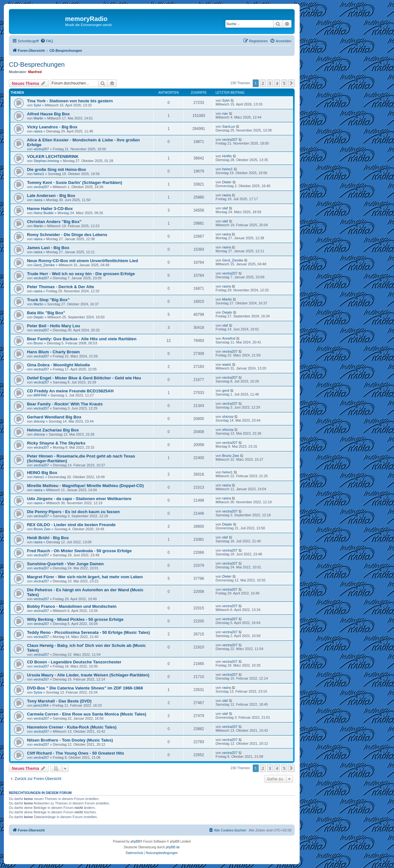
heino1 (39, 174)
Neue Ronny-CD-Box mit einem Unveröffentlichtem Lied (83, 261)
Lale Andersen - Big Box (51, 196)
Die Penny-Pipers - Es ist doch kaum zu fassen (73, 512)
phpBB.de (173, 847)
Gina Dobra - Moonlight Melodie (59, 365)
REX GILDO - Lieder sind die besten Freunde (71, 525)
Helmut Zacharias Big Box (53, 430)
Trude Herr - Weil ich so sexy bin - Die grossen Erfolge (81, 274)
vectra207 (41, 149)
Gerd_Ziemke (44, 265)
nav (225, 113)
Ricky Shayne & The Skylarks (56, 443)
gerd (226, 390)
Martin (39, 118)
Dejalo (39, 317)
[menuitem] (47, 41)
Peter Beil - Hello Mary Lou (53, 326)
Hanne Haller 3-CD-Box (50, 209)
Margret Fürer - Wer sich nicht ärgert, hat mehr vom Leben (85, 577)
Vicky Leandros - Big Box (52, 127)
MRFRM (40, 395)
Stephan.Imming (46, 161)
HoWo (227, 156)
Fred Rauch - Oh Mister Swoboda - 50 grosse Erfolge (79, 551)
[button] (291, 83)
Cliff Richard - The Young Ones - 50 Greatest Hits (76, 753)
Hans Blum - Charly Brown (53, 352)
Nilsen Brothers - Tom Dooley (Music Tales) (70, 740)
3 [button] (270, 83)
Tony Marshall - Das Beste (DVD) (59, 701)
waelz (227, 364)
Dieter (227, 182)
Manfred (35, 72)
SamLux (229, 126)
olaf (225, 208)
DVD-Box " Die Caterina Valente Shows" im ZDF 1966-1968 (85, 688)
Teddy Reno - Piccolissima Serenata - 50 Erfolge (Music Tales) (88, 632)
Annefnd (229, 338)
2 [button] (263, 83)
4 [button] (277, 83)
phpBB (135, 841)
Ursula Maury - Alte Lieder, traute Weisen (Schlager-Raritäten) (88, 675)
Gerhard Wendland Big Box (54, 417)
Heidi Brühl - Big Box (48, 538)
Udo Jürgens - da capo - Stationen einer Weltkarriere (79, 499)
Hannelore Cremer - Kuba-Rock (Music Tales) (72, 727)
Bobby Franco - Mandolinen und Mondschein (72, 606)
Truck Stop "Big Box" (48, 300)
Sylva (38, 692)
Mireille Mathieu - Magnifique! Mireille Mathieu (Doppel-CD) (85, 486)
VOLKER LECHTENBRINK (53, 156)
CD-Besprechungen (37, 64)
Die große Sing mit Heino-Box (57, 170)
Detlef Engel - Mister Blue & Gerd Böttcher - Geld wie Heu (84, 378)
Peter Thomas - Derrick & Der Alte (60, 287)
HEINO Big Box (42, 473)
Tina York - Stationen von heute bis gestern (70, 101)
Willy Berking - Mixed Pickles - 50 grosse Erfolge (75, 619)
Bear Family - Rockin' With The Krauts (65, 404)
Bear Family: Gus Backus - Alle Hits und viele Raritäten (82, 339)
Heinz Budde (44, 213)
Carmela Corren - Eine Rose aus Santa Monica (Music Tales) (87, 714)
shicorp (39, 421)
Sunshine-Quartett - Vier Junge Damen (65, 564)
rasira (38, 131)
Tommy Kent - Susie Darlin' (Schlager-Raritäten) (75, 183)
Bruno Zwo (231, 456)
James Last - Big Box (48, 248)
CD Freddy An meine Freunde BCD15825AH (70, 391)
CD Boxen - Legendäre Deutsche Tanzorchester (74, 662)
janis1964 (41, 705)
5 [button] (284, 83)
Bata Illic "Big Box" (46, 313)
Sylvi (37, 105)
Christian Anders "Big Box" (54, 222)
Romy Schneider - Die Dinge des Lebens (67, 235)
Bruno (38, 343)
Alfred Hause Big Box (48, 114)
